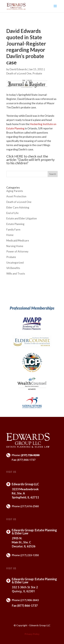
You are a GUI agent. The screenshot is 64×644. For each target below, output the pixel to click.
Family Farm (13, 230)
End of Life (12, 213)
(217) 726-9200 (30, 455)
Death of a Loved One (19, 73)
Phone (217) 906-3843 (25, 600)
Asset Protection (16, 196)
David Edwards (18, 69)
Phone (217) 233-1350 (25, 555)
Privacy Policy (32, 634)
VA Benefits (13, 268)
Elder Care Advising (18, 207)
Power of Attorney (17, 251)
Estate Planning (15, 224)
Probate (37, 73)
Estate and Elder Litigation (22, 218)
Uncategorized (15, 263)
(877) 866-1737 (26, 460)
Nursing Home (15, 246)
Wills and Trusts (16, 274)
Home (10, 235)
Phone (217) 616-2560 (25, 506)
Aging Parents (15, 191)
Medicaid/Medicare (18, 240)
